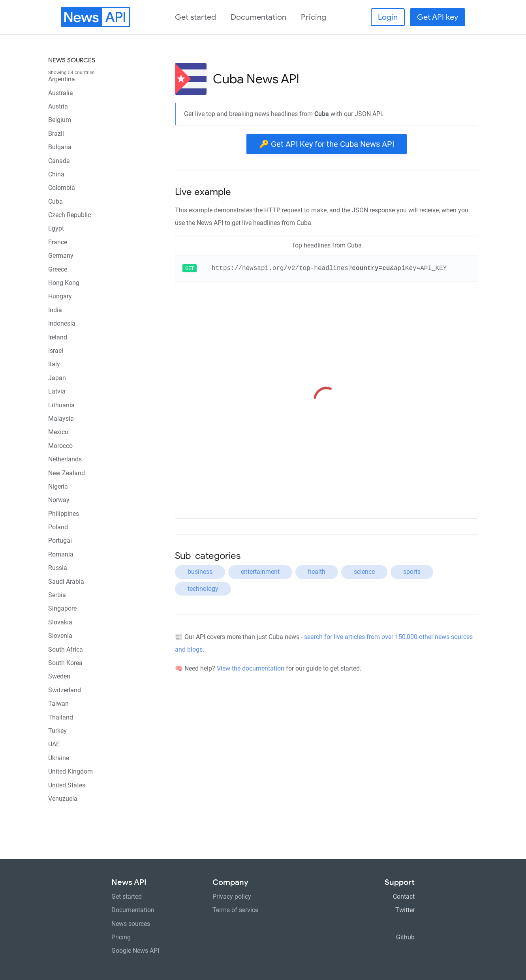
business (200, 572)
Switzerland (65, 690)
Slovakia (60, 622)
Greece (58, 269)
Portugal (60, 541)
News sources (72, 60)
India (55, 310)
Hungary (60, 296)
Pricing (314, 17)
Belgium (60, 120)
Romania (61, 554)
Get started (195, 17)
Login (388, 17)
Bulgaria (60, 147)
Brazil (56, 134)
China (56, 174)
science (364, 572)
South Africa (66, 649)
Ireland (58, 337)
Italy (54, 364)
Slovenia (60, 636)
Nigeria (58, 486)
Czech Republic (70, 215)
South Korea (65, 663)
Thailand (61, 717)
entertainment (260, 572)
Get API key (438, 17)
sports (412, 572)
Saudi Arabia (66, 582)
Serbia (57, 595)
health (317, 572)
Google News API (135, 951)
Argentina (62, 79)
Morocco (60, 446)
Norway (59, 500)
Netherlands (65, 459)
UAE (54, 744)
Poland (58, 527)
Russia (58, 568)
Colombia (62, 188)
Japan (57, 378)
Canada (59, 161)
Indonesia (62, 323)
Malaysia (61, 419)
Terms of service (235, 910)
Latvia (57, 391)
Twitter (405, 910)
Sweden (59, 676)
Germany (61, 256)
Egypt (56, 228)
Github (405, 937)
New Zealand (67, 473)
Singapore (62, 608)
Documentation (258, 17)
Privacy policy (232, 897)
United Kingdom (70, 771)
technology (203, 589)
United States (67, 785)
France (58, 242)
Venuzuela (63, 799)
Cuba (55, 201)
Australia (61, 93)
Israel (56, 351)
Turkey (57, 731)
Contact (404, 897)
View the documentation (251, 668)
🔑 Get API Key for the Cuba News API (327, 144)
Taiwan (58, 704)
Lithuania (61, 405)
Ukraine (59, 758)
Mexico (58, 432)
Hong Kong (64, 283)
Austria (58, 106)
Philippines (64, 514)
